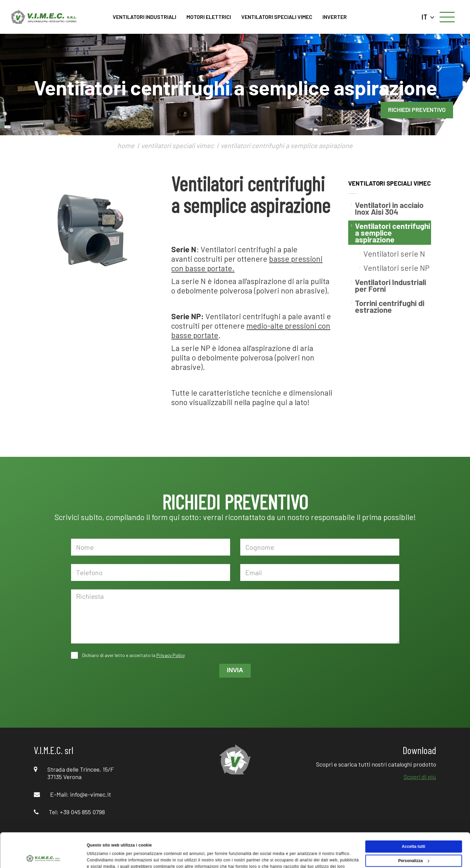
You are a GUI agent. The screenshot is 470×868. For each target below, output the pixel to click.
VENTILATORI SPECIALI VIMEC (277, 17)
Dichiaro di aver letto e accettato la (133, 655)
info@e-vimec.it (91, 794)
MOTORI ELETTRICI (209, 17)
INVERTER (335, 17)
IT (428, 17)
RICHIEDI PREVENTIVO (417, 110)
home (126, 145)
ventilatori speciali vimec (177, 145)
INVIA (235, 670)
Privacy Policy (171, 655)
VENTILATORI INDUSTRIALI (144, 17)
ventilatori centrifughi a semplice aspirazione (287, 145)
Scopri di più (420, 777)
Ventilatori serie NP (396, 268)
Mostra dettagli (102, 856)
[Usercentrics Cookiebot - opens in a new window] (44, 856)
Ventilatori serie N (394, 254)
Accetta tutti (413, 814)
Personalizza (414, 828)
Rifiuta (413, 843)
